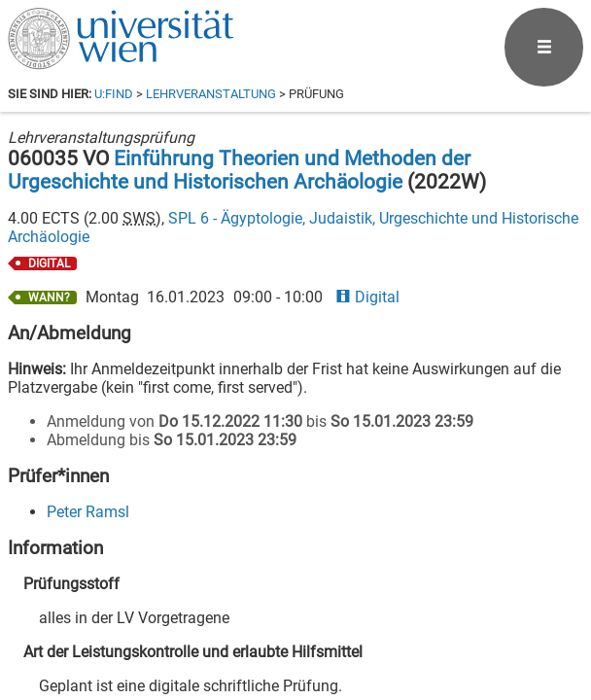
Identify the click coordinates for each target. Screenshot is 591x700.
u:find (114, 94)
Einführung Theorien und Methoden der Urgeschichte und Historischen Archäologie (239, 170)
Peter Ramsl (88, 512)
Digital (367, 297)
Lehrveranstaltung (211, 94)
